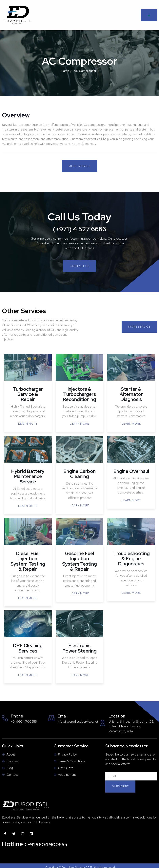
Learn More (28, 424)
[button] (79, 166)
